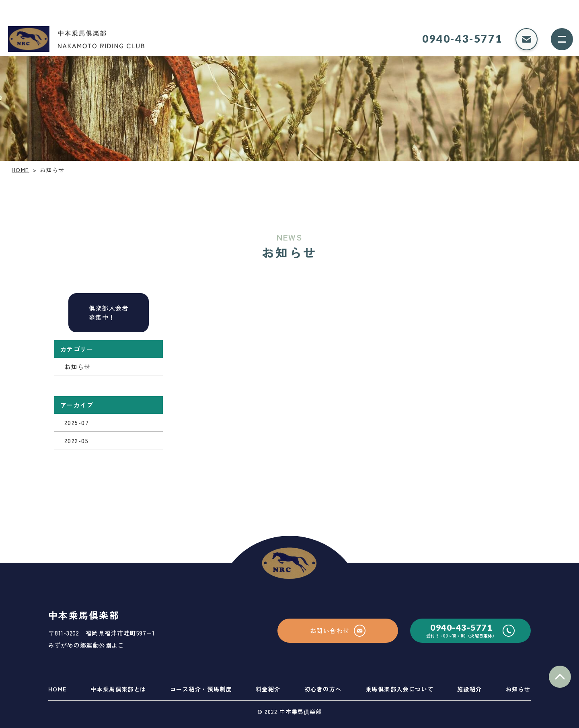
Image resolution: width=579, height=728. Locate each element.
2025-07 (77, 423)
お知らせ (78, 367)
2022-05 (77, 441)
